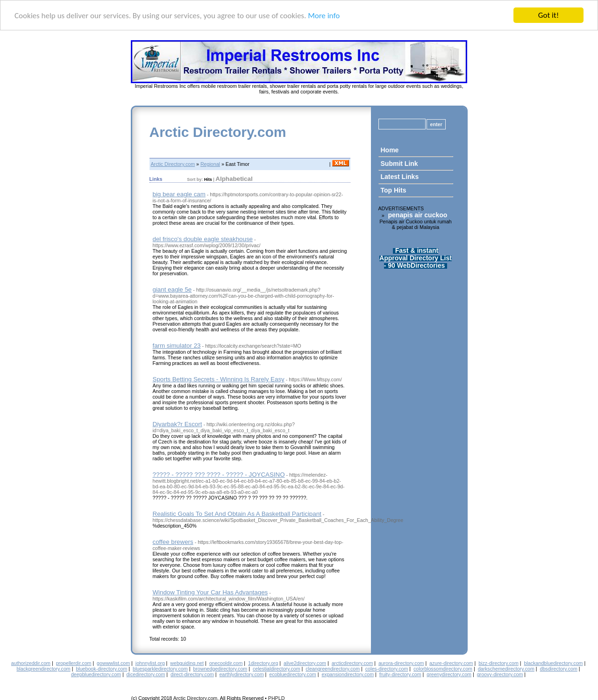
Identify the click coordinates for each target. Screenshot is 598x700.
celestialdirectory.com (277, 669)
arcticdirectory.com (352, 663)
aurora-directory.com (401, 663)
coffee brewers (173, 542)
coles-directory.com (387, 669)
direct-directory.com (192, 674)
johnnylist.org (150, 663)
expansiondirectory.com (348, 674)
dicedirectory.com (146, 674)
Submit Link (399, 164)
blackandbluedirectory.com (553, 663)
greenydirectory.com (449, 674)
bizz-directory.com (498, 663)
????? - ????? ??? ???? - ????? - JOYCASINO (219, 475)
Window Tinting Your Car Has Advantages (210, 592)
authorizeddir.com (31, 663)
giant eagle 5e (172, 289)
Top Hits (394, 190)
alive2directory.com (305, 663)
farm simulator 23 (177, 346)
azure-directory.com (451, 663)
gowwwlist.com (113, 663)
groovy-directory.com (500, 674)
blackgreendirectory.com (43, 669)
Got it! (548, 15)
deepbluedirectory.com (96, 674)
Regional (210, 164)
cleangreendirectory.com (333, 669)
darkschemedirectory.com (506, 669)
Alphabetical (234, 179)
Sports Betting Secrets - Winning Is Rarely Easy (219, 379)
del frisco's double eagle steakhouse (203, 239)
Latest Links (400, 177)
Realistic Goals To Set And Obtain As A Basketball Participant (237, 514)
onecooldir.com (226, 663)
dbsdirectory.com (559, 669)
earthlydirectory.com (241, 674)
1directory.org (263, 663)
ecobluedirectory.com (293, 674)
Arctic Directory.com (218, 132)
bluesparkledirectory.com (160, 669)
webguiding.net (187, 663)
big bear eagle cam (179, 194)
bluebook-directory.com (101, 669)
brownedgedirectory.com (220, 669)
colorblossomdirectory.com (443, 669)
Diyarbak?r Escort (178, 424)
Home (390, 150)
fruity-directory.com (400, 674)
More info (324, 16)
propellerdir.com (74, 663)
